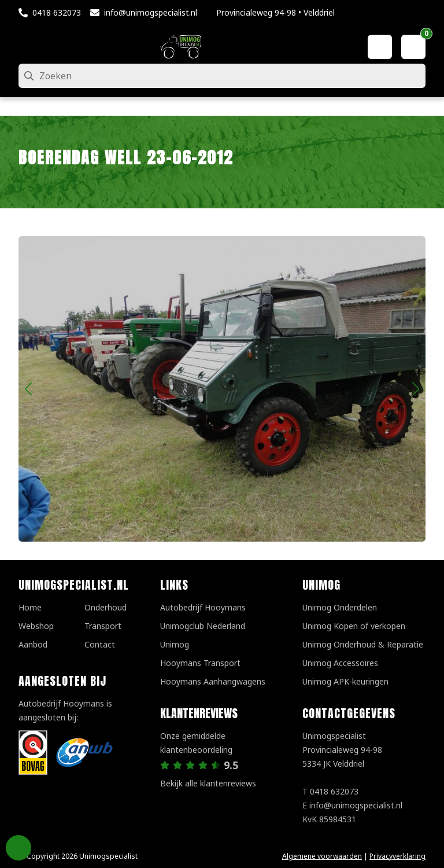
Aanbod (33, 644)
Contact (100, 644)
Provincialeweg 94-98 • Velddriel (275, 12)
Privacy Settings (18, 848)
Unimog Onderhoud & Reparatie (363, 644)
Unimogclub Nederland (203, 626)
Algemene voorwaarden (322, 856)
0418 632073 (57, 12)
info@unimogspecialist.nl (151, 12)
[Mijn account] (380, 47)
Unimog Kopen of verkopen (354, 626)
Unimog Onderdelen (340, 607)
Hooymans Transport (200, 663)
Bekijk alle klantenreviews (208, 783)
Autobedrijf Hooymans (203, 607)
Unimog (175, 644)
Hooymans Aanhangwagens (213, 681)
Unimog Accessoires (340, 663)
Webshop (36, 626)
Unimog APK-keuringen (345, 681)
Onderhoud (106, 607)
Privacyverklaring (397, 856)
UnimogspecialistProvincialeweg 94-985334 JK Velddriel (342, 750)
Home (30, 607)
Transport (103, 626)
